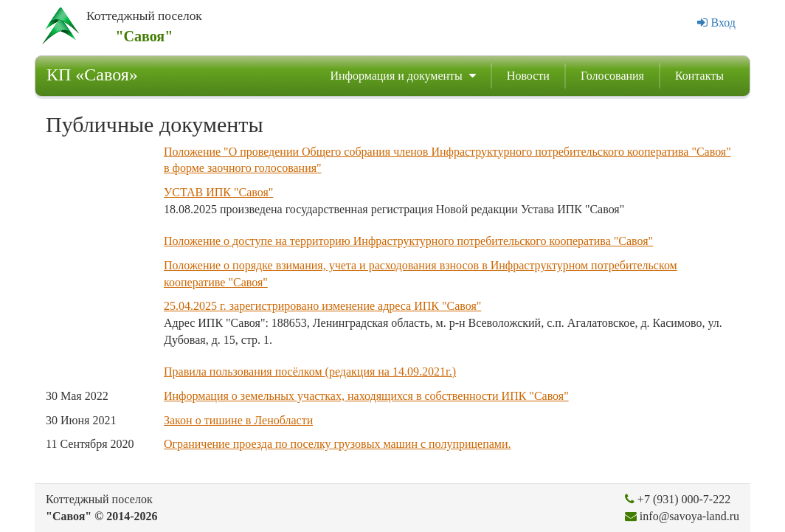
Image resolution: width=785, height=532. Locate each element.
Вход (716, 23)
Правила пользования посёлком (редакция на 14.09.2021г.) (310, 372)
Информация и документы (402, 76)
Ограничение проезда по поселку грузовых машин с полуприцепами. (338, 444)
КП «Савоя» (92, 75)
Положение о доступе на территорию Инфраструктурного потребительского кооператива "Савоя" (408, 241)
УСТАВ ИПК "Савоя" (218, 192)
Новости (528, 76)
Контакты (699, 76)
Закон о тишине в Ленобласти (238, 420)
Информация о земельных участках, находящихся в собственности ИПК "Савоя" (366, 396)
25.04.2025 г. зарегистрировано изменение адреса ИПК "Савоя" (322, 306)
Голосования (612, 76)
